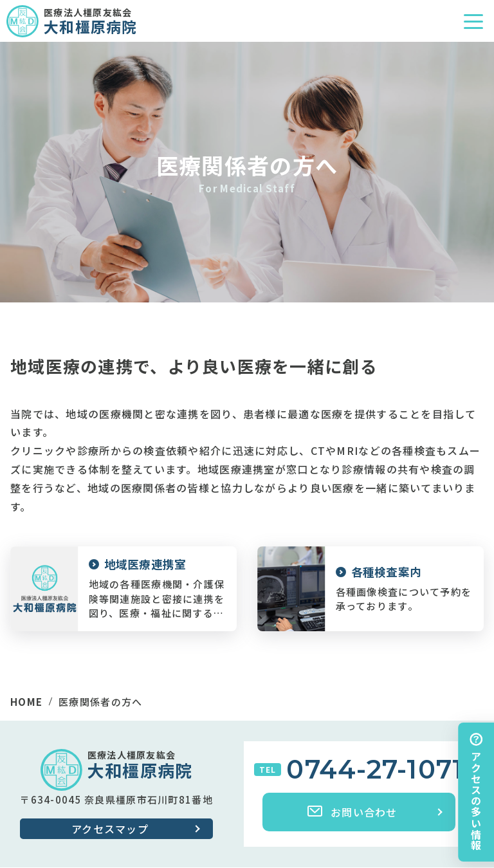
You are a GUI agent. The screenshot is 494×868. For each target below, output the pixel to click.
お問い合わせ (352, 812)
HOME (26, 702)
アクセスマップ (110, 829)
